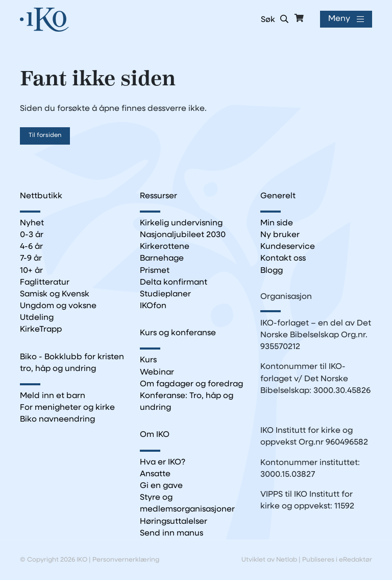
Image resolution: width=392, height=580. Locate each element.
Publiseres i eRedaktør (337, 560)
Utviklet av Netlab (269, 560)
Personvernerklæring (126, 560)
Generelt (278, 196)
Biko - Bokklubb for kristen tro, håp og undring (72, 363)
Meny (338, 19)
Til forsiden (45, 135)
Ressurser (158, 196)
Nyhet (32, 223)
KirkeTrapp (41, 330)
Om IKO (155, 435)
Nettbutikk (41, 196)
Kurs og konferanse (178, 333)
